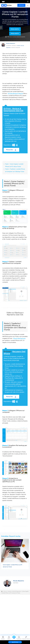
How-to (5, 591)
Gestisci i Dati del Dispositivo (14, 591)
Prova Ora (9, 150)
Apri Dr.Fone (15, 642)
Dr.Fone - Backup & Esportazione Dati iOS (13, 110)
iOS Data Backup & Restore (15, 94)
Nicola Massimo (11, 43)
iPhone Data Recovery (19, 338)
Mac (17, 145)
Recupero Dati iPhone (15, 353)
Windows (14, 145)
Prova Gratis (15, 29)
